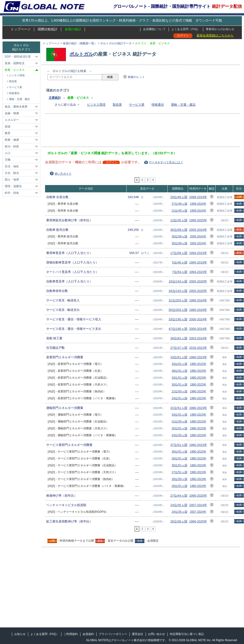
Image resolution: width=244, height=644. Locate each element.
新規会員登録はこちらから (215, 35)
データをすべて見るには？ (166, 162)
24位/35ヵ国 (179, 505)
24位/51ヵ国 (180, 398)
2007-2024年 (198, 505)
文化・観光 (12, 173)
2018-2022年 (198, 348)
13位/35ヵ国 (179, 220)
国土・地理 (12, 180)
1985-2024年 (198, 300)
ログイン (183, 36)
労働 (8, 160)
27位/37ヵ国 (179, 348)
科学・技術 (12, 193)
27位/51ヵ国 (180, 472)
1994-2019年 (198, 262)
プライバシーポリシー (113, 634)
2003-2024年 (198, 338)
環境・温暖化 (13, 186)
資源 (8, 127)
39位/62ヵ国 (179, 338)
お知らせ (20, 634)
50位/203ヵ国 (178, 310)
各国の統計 (73, 29)
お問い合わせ (157, 634)
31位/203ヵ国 (178, 300)
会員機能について (154, 29)
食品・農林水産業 (16, 107)
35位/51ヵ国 (180, 465)
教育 (8, 133)
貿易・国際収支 (15, 63)
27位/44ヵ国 (179, 496)
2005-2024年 (198, 230)
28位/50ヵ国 (180, 479)
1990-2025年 (198, 220)
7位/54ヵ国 (180, 272)
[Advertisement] (134, 132)
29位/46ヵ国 (179, 197)
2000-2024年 (198, 319)
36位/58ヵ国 (179, 230)
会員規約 (88, 634)
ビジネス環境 (96, 105)
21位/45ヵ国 (180, 211)
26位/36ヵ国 (179, 521)
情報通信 (158, 105)
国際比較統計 (48, 29)
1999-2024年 (198, 197)
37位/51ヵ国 (179, 445)
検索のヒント (136, 77)
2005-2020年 (198, 281)
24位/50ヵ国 (180, 435)
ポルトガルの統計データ (116, 43)
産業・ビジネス (15, 70)
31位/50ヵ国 (180, 422)
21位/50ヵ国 (180, 391)
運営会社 (138, 634)
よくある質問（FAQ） (186, 29)
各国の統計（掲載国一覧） (80, 43)
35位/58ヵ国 (180, 236)
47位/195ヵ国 (178, 329)
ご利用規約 (71, 634)
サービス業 (137, 105)
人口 (8, 153)
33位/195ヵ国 (178, 319)
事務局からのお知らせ (220, 29)
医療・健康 (12, 140)
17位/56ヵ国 (179, 253)
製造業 (117, 105)
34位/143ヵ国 (178, 291)
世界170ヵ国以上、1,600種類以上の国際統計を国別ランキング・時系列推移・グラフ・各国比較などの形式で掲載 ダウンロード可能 (122, 20)
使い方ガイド (63, 174)
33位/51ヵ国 (179, 357)
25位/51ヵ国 (180, 428)
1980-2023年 (198, 357)
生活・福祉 (12, 166)
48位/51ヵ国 (180, 371)
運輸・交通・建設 (183, 105)
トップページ (21, 29)
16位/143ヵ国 (178, 281)
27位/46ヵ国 (180, 204)
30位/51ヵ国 (180, 385)
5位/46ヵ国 (180, 262)
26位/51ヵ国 (180, 458)
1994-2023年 (198, 253)
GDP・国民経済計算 (18, 57)
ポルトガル (81, 54)
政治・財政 (12, 146)
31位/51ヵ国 (179, 408)
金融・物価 (12, 113)
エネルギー (12, 120)
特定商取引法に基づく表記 (187, 634)
